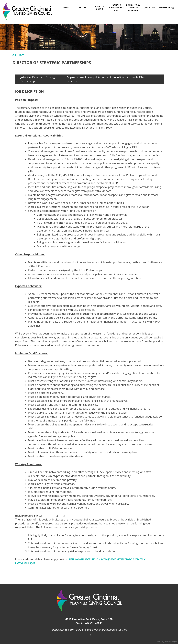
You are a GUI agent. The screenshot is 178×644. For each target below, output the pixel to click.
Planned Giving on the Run (116, 8)
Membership (165, 7)
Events (83, 8)
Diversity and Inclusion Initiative (133, 8)
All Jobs (18, 55)
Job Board (150, 8)
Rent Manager (171, 642)
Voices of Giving (100, 8)
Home (66, 8)
